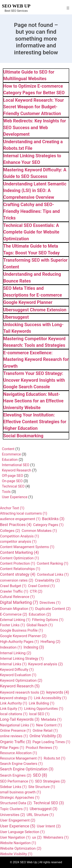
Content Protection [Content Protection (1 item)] (18, 563)
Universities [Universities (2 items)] (12, 815)
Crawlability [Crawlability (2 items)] (47, 580)
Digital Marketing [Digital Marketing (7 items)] (19, 603)
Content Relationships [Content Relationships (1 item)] (20, 569)
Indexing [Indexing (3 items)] (34, 647)
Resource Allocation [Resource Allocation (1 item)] (19, 753)
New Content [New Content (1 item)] (49, 725)
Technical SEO (13, 486)
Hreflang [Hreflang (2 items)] (50, 642)
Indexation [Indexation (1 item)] (11, 647)
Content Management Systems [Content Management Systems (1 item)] (27, 547)
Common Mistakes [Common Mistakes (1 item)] (39, 531)
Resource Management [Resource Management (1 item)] (21, 758)
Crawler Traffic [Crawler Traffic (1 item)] (14, 591)
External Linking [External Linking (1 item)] (15, 620)
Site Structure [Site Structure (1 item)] (42, 787)
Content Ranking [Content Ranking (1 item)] (52, 563)
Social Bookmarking (23, 436)
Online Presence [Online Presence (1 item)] (16, 730)
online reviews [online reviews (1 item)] (14, 736)
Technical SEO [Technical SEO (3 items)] (49, 803)
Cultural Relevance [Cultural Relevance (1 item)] (17, 597)
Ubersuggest (16, 317)
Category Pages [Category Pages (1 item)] (48, 525)
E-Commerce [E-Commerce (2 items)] (14, 614)
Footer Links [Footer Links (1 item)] (12, 625)
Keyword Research (17, 470)
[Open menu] (68, 8)
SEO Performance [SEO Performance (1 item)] (17, 781)
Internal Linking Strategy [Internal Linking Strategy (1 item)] (22, 659)
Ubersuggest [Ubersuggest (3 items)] (43, 809)
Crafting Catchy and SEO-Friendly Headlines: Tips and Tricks (32, 211)
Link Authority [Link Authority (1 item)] (14, 703)
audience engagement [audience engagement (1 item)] (20, 519)
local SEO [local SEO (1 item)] (39, 714)
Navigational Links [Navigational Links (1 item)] (17, 725)
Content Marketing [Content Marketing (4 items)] (19, 553)
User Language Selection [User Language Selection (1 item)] (22, 832)
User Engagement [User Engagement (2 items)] (18, 820)
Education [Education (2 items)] (40, 614)
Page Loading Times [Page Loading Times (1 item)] (52, 742)
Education (10, 460)
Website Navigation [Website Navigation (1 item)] (18, 843)
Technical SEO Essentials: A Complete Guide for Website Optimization (31, 232)
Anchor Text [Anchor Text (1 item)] (12, 508)
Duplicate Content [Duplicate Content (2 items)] (53, 609)
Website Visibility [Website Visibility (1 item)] (16, 854)
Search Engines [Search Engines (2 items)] (16, 775)
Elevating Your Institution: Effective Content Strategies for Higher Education (35, 422)
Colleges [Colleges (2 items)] (10, 531)
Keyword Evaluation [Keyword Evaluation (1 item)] (18, 675)
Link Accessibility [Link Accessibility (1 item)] (50, 698)
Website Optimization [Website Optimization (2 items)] (21, 848)
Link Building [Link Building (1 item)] (41, 703)
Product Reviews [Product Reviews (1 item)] (42, 748)
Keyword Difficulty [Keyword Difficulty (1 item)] (17, 670)
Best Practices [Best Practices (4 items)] (16, 525)
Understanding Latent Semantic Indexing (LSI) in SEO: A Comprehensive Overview (35, 191)
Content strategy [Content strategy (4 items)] (18, 574)
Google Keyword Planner (28, 302)
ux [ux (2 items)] (37, 837)
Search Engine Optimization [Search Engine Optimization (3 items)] (27, 769)
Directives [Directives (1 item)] (50, 603)
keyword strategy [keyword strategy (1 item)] (16, 698)
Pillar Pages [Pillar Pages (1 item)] (12, 748)
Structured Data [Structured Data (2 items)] (16, 803)
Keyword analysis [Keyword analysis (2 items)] (45, 664)
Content (8, 449)
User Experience (15, 497)
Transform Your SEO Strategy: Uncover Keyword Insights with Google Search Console (34, 380)
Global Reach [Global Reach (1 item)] (40, 625)
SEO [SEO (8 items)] (40, 775)
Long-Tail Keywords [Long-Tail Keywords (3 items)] (20, 720)
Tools (6, 492)
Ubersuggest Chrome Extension (35, 310)
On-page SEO (12, 481)
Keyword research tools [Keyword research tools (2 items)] (22, 692)
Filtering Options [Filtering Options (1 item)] (48, 620)
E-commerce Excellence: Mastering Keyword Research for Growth (36, 359)
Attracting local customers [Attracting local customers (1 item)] (24, 513)
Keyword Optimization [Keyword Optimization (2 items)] (21, 680)
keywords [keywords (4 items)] (58, 692)
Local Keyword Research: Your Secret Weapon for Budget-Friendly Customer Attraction (34, 107)
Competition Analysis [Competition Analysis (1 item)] (20, 536)
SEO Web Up (16, 6)
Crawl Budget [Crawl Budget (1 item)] (13, 586)
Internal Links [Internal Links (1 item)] (13, 664)
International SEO (16, 465)
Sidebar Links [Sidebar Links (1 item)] (13, 787)
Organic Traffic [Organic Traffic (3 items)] (16, 742)
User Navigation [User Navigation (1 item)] (15, 837)
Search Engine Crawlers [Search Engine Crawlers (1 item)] (21, 764)
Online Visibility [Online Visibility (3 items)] (46, 736)
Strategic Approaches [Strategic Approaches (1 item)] (20, 797)
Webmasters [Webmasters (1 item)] (56, 837)
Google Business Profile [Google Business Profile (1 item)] (21, 630)
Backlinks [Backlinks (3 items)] (53, 519)
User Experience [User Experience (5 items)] (18, 826)
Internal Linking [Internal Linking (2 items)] (16, 653)
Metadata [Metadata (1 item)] (51, 719)
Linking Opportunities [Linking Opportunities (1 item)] (44, 709)
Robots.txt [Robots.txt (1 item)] (55, 758)
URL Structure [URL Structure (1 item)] (40, 815)
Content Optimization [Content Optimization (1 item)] (20, 558)
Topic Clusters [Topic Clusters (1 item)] (14, 809)
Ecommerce (11, 454)
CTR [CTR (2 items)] (36, 591)
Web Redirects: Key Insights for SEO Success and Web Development (35, 128)
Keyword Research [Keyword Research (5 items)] (20, 686)
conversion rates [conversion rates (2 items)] (17, 580)
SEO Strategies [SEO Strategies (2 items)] (50, 781)
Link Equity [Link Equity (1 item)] (11, 709)
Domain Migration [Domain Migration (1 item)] (17, 609)
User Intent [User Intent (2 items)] (49, 826)
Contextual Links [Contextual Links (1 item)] (53, 574)
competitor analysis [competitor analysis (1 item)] (18, 541)
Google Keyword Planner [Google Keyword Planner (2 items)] (23, 636)
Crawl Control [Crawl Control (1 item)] (41, 586)
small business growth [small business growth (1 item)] (20, 792)
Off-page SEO (13, 476)
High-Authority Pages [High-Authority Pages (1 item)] (19, 642)
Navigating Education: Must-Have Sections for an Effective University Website (33, 401)
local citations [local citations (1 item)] (14, 714)
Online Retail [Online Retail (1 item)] (45, 730)
